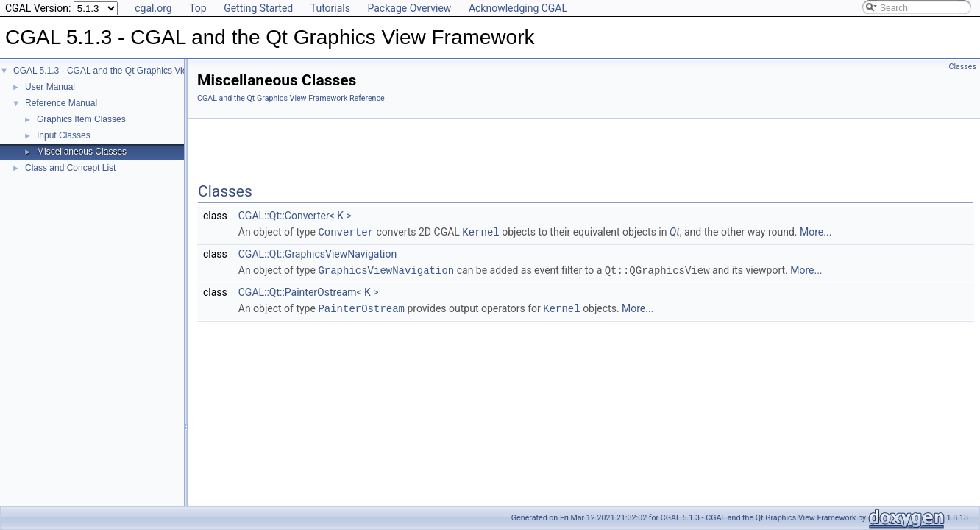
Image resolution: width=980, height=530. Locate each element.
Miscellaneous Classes (82, 152)
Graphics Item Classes (81, 119)
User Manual (50, 87)
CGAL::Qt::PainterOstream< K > (309, 291)
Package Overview (409, 8)
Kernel (480, 232)
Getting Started (258, 8)
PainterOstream (361, 307)
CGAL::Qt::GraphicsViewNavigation (317, 253)
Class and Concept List (70, 168)
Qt (675, 232)
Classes (963, 67)
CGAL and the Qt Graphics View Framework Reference (291, 98)
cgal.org (153, 8)
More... (816, 232)
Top (198, 8)
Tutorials (330, 8)
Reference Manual (61, 103)
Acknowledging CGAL (518, 8)
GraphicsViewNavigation (386, 269)
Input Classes (64, 135)
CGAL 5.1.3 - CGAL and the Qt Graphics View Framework (127, 71)
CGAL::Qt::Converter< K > (295, 216)
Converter (346, 232)
